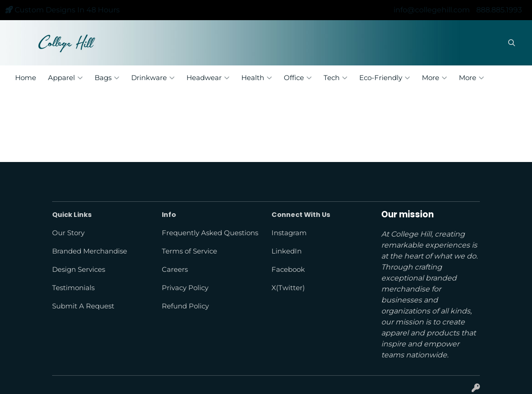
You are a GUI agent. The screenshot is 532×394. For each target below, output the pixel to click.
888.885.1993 (499, 10)
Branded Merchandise (90, 251)
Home (26, 78)
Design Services (79, 270)
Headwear (208, 78)
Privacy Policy (185, 288)
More (434, 78)
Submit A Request (83, 306)
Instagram (289, 233)
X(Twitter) (288, 288)
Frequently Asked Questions (210, 233)
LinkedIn (287, 251)
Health (257, 78)
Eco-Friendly (385, 78)
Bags (107, 78)
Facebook (288, 270)
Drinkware (153, 78)
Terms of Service (189, 251)
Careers (175, 270)
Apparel (65, 78)
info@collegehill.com (432, 10)
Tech (335, 78)
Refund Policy (185, 306)
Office (298, 78)
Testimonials (73, 288)
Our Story (68, 233)
